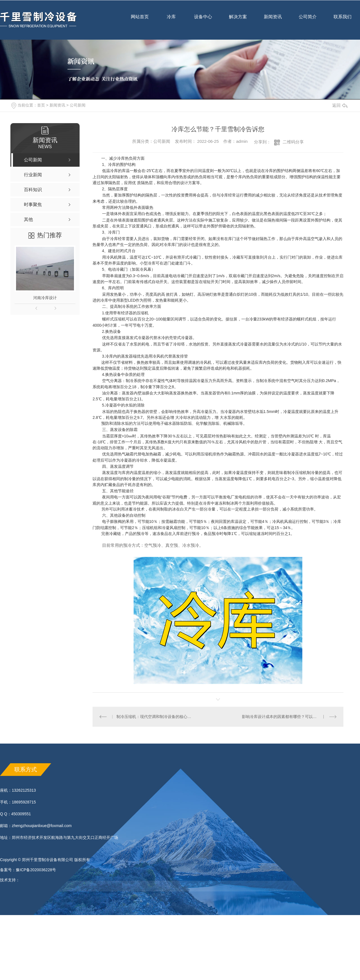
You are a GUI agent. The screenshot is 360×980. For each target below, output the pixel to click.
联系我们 (343, 21)
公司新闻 (78, 105)
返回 (340, 105)
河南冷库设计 (45, 298)
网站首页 (140, 21)
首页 (41, 105)
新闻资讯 (273, 21)
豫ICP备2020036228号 (36, 870)
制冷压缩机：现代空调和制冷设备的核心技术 (155, 717)
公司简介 (308, 21)
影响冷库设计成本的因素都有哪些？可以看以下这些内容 (289, 717)
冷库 (171, 21)
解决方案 (238, 17)
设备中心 (203, 21)
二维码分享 (293, 142)
